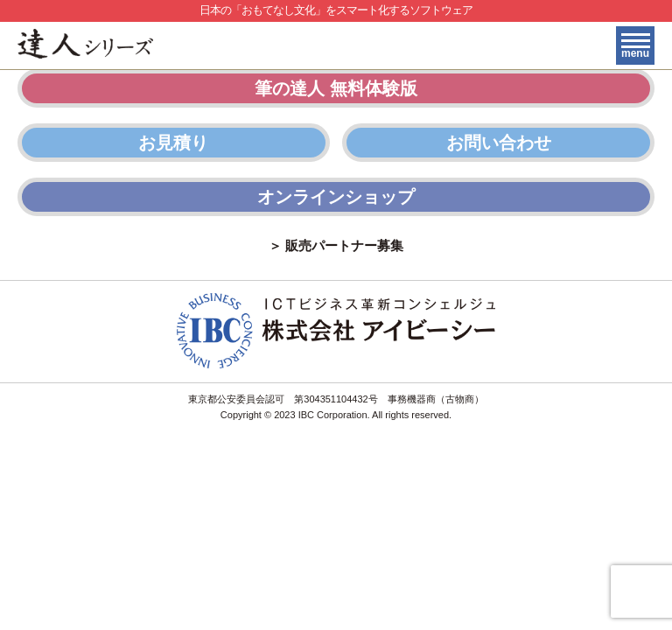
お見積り (173, 143)
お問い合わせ (499, 143)
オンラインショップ (336, 197)
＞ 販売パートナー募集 (336, 245)
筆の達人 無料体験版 (336, 88)
